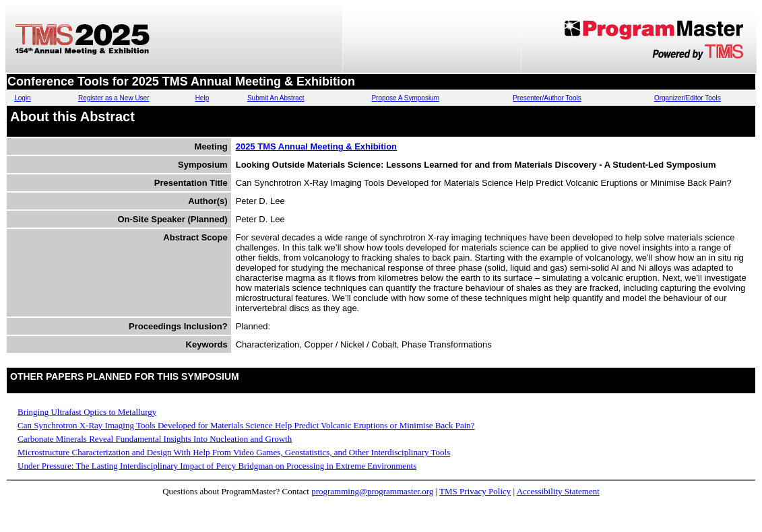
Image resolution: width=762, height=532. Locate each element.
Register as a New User (114, 98)
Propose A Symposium (405, 98)
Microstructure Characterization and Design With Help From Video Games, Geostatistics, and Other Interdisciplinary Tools (234, 452)
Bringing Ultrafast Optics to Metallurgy (87, 412)
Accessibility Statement (558, 491)
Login (22, 98)
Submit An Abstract (276, 98)
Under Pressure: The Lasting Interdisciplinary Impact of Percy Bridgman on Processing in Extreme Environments (217, 466)
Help (202, 98)
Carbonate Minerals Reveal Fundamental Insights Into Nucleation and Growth (155, 439)
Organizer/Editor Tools (688, 98)
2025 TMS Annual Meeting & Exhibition (316, 146)
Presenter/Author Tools (547, 98)
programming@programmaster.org (372, 491)
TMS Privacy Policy (475, 491)
